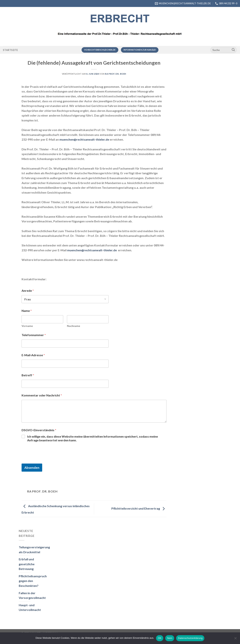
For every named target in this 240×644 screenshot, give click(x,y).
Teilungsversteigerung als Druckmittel (34, 550)
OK (160, 638)
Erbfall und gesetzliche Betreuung (27, 564)
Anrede (28, 291)
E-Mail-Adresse (33, 355)
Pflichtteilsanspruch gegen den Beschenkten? (33, 581)
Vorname (27, 326)
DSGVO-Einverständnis (39, 430)
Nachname (73, 326)
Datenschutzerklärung (190, 638)
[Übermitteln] (233, 50)
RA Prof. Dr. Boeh (116, 74)
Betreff (28, 375)
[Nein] (235, 639)
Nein (170, 638)
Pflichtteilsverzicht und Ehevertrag (139, 508)
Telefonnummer (34, 335)
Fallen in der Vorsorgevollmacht (32, 595)
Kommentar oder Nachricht (42, 395)
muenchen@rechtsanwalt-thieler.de (84, 139)
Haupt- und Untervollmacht (30, 607)
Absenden (32, 468)
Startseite (10, 50)
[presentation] (50, 461)
